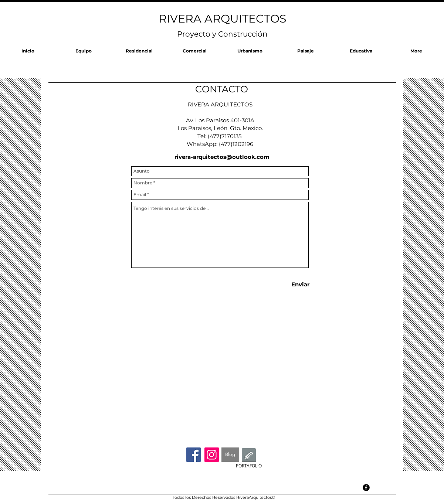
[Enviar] (300, 285)
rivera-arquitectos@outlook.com (222, 157)
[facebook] (366, 488)
